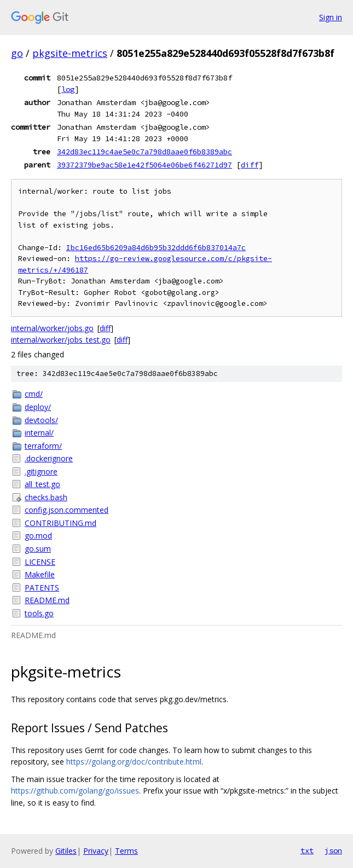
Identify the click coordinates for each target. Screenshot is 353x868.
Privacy (96, 851)
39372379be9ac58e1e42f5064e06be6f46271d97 (144, 165)
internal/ (39, 433)
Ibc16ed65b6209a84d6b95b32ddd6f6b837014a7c (156, 248)
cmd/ (34, 394)
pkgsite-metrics (70, 53)
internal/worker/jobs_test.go (61, 340)
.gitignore (41, 471)
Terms (126, 851)
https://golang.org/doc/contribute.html (134, 762)
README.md (47, 600)
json (333, 850)
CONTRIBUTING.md (60, 523)
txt (307, 850)
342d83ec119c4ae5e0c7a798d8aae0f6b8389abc (144, 152)
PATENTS (42, 588)
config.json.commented (66, 510)
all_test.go (42, 484)
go (17, 53)
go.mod (38, 536)
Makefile (40, 574)
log (68, 89)
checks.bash (46, 497)
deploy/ (38, 407)
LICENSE (40, 562)
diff (250, 165)
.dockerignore (49, 458)
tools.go (39, 613)
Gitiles (66, 851)
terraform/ (43, 446)
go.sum (38, 549)
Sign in (331, 17)
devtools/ (41, 420)
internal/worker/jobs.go (52, 328)
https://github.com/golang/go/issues (75, 791)
